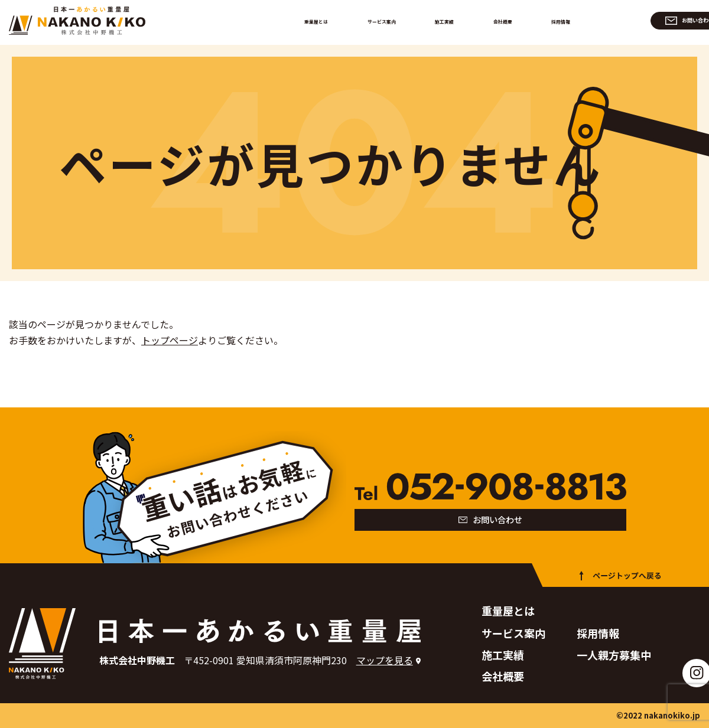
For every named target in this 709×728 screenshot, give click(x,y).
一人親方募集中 (614, 655)
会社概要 (502, 20)
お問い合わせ (649, 20)
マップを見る (385, 660)
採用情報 (554, 20)
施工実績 (450, 20)
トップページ (170, 340)
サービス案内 (389, 20)
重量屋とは (325, 20)
